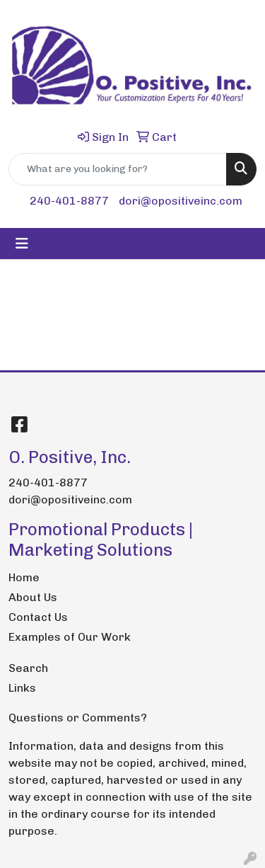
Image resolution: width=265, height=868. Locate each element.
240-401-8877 (69, 201)
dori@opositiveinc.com (181, 201)
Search (28, 668)
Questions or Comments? (78, 718)
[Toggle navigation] (22, 244)
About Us (33, 597)
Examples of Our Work (70, 637)
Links (22, 688)
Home (24, 577)
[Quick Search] (118, 169)
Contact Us (38, 617)
